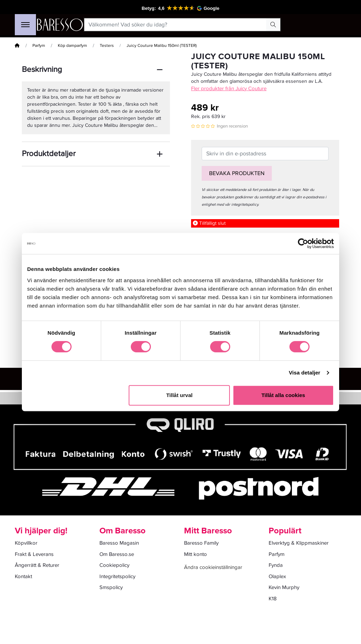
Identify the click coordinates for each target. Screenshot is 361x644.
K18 (273, 599)
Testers (107, 46)
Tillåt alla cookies (283, 395)
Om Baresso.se (117, 554)
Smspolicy (111, 587)
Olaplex (277, 576)
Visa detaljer (304, 373)
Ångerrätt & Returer (37, 565)
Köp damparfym (72, 46)
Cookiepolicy (114, 565)
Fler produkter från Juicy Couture (229, 88)
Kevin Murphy (284, 587)
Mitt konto (195, 554)
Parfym (39, 46)
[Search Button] (273, 25)
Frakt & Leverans (34, 554)
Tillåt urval (179, 395)
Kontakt (23, 576)
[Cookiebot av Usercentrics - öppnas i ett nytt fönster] (303, 243)
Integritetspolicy (117, 576)
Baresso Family (201, 543)
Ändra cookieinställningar (213, 567)
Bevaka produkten (237, 173)
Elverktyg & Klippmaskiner (299, 543)
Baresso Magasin (119, 543)
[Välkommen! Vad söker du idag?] (175, 25)
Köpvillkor (26, 543)
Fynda (276, 565)
